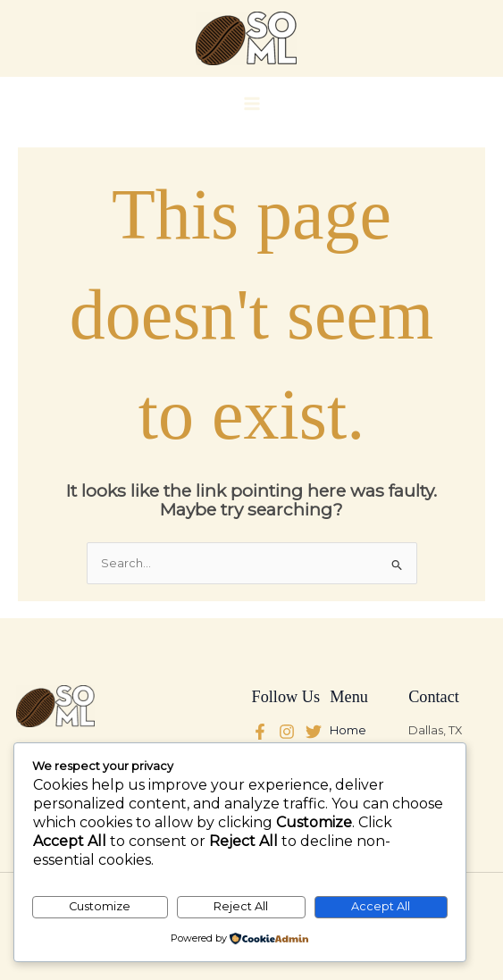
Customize (100, 906)
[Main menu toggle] (252, 104)
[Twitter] (287, 732)
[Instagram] (314, 732)
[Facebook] (260, 732)
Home (348, 730)
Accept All (381, 906)
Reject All (241, 906)
